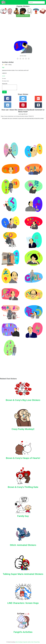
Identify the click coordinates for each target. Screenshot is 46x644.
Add (4, 92)
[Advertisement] (23, 29)
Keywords (25, 642)
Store (32, 642)
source (4, 76)
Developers (21, 642)
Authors (29, 642)
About (17, 642)
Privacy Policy (37, 642)
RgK (3, 67)
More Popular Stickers (23, 16)
